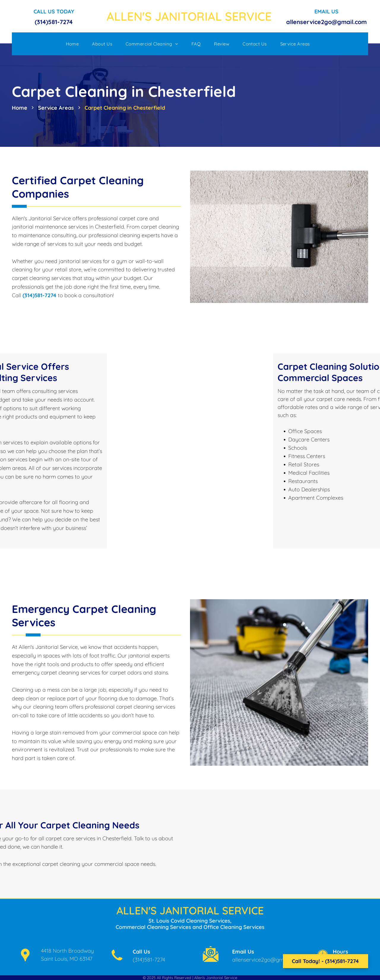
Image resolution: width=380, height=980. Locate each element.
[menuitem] (75, 44)
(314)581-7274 (54, 22)
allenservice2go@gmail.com (326, 22)
